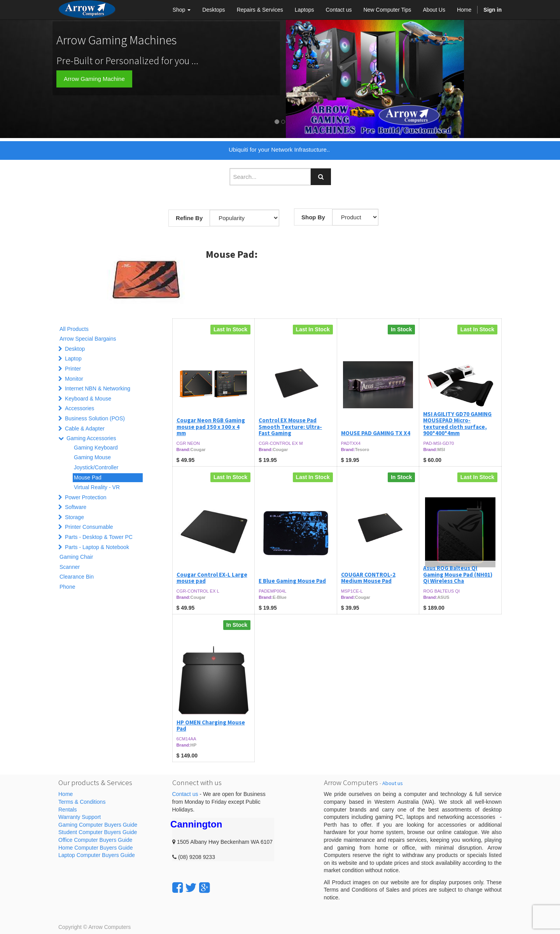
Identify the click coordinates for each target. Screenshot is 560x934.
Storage (74, 517)
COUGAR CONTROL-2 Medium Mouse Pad (368, 578)
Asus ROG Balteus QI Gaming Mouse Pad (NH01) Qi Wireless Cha (458, 574)
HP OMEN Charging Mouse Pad (211, 726)
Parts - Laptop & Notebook (97, 547)
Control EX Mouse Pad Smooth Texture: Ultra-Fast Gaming (290, 427)
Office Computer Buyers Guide (95, 840)
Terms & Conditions (82, 802)
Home (66, 794)
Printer (73, 369)
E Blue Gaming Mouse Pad (292, 581)
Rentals (67, 810)
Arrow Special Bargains (88, 339)
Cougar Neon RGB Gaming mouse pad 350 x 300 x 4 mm (211, 427)
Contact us (185, 794)
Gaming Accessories (91, 438)
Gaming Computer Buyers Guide (98, 825)
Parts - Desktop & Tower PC (99, 537)
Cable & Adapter (85, 429)
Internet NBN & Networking (98, 388)
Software (76, 507)
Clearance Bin (77, 577)
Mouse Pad (88, 477)
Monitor (74, 379)
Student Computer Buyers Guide (98, 832)
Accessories (80, 408)
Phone (67, 587)
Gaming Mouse (92, 457)
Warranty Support (80, 817)
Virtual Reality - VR (97, 487)
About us (393, 783)
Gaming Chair (76, 557)
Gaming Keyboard (96, 448)
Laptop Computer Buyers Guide (97, 855)
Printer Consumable (89, 527)
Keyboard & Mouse (88, 399)
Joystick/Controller (96, 467)
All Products (74, 329)
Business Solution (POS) (95, 418)
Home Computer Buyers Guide (95, 848)
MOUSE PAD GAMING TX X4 (376, 433)
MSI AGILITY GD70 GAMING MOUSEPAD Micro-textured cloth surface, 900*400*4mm (457, 424)
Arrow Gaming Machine (94, 79)
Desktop (75, 349)
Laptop (73, 359)
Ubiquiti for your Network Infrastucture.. (279, 150)
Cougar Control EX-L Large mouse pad (212, 578)
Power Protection (86, 497)
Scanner (70, 567)
